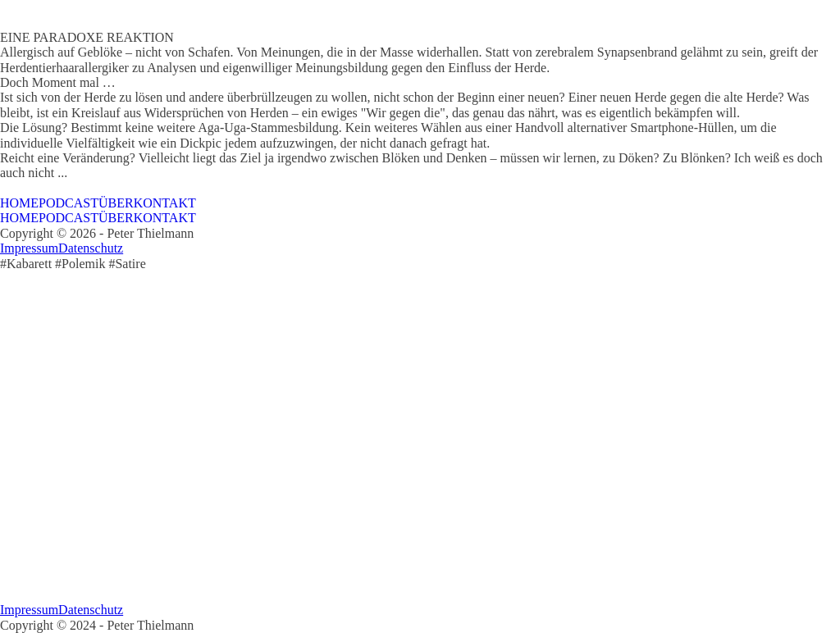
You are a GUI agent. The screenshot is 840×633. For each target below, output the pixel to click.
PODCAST (68, 203)
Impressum (29, 248)
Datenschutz (91, 248)
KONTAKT (165, 203)
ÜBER (116, 203)
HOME (19, 203)
